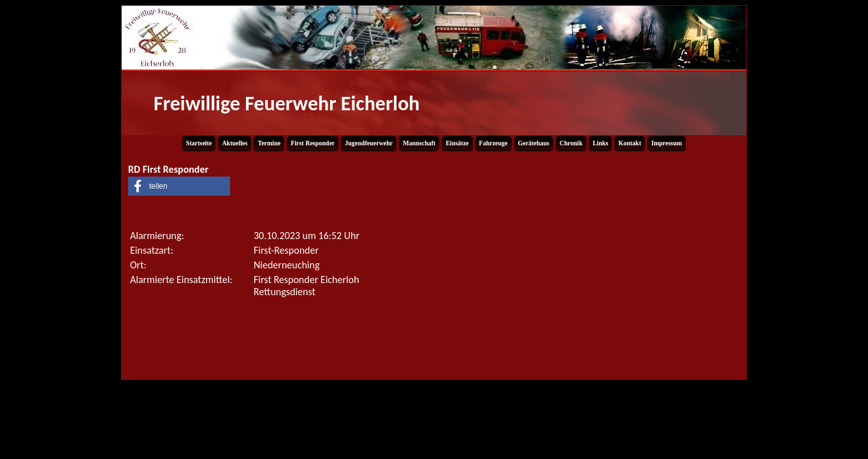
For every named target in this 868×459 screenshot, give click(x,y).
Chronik (571, 143)
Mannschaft (419, 143)
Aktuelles (235, 143)
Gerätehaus (534, 143)
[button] (179, 186)
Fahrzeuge (494, 143)
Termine (269, 143)
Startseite (199, 143)
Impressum (667, 143)
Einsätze (457, 143)
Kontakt (630, 143)
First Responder (313, 143)
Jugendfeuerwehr (369, 143)
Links (600, 143)
